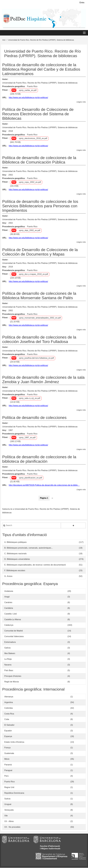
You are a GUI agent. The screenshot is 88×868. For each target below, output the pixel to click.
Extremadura (10, 642)
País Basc (9, 671)
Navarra (8, 665)
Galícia (7, 648)
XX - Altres (9, 821)
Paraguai (8, 770)
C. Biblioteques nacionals (15, 554)
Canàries (8, 603)
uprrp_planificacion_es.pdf (30, 478)
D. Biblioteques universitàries (17, 559)
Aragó (7, 597)
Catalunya (9, 625)
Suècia (7, 799)
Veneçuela (9, 810)
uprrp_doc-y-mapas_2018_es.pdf (33, 274)
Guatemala (9, 754)
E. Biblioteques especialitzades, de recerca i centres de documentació (35, 565)
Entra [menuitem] (82, 3)
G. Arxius (8, 576)
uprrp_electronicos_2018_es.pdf (33, 139)
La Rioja (8, 659)
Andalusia (9, 591)
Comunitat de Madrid (14, 631)
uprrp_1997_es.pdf (27, 438)
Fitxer (5, 90)
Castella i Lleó (11, 614)
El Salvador (9, 725)
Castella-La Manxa (13, 620)
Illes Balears (10, 654)
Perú (6, 776)
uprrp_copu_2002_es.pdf (30, 182)
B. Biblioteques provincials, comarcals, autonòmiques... (29, 548)
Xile (6, 816)
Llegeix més (81, 102)
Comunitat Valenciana (14, 637)
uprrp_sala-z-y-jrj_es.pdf (30, 398)
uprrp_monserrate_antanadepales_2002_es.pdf (40, 318)
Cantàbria (9, 608)
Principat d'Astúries (13, 676)
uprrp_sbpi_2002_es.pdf (30, 231)
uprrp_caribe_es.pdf (28, 90)
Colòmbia (9, 708)
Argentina (9, 703)
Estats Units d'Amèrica (14, 742)
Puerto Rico (32, 87)
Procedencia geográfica (13, 87)
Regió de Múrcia (12, 682)
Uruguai (8, 804)
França (7, 748)
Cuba (7, 720)
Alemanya (9, 697)
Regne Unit (9, 788)
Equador (8, 731)
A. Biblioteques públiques (15, 542)
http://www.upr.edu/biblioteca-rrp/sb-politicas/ (28, 98)
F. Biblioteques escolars (15, 571)
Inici (4, 40)
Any (4, 131)
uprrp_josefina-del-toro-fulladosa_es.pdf (36, 358)
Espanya (8, 737)
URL (4, 98)
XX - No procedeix (12, 827)
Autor (5, 79)
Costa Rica (9, 714)
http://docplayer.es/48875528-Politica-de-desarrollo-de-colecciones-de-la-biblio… (44, 485)
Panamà (8, 765)
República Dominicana (14, 793)
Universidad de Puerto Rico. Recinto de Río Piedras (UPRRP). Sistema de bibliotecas (40, 83)
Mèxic (7, 759)
